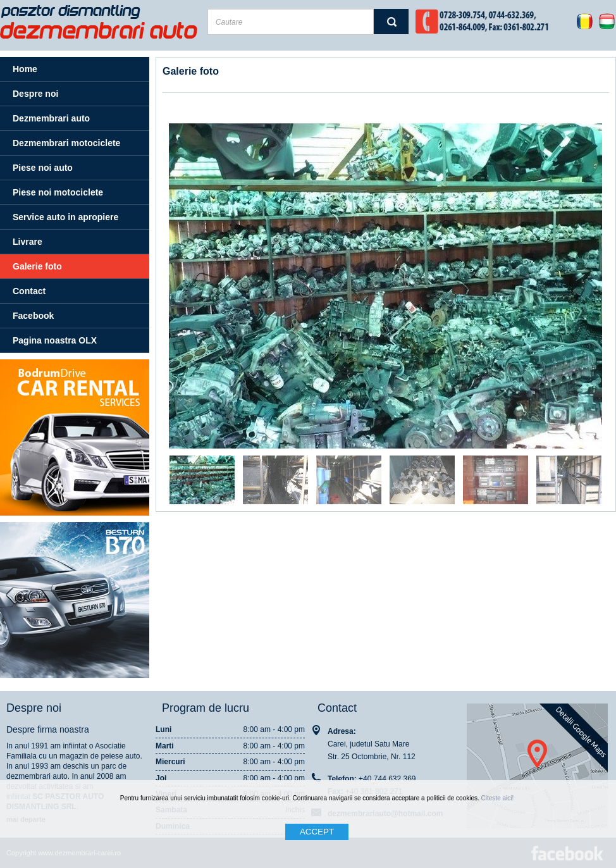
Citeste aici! (498, 798)
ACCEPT (317, 832)
